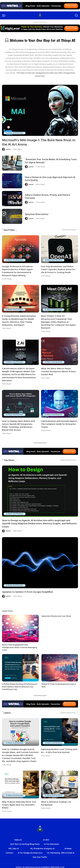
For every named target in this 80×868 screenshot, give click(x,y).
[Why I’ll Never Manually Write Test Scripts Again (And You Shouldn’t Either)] (21, 782)
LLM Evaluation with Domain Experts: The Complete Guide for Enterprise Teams (59, 423)
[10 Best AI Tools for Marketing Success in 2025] (60, 666)
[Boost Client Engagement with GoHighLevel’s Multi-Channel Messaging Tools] (20, 626)
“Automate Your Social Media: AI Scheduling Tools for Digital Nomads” (49, 161)
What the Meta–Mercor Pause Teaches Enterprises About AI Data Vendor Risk (58, 371)
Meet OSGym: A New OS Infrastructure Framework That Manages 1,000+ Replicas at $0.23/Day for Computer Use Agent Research (58, 321)
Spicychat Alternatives (37, 214)
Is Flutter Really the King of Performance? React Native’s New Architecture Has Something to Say (20, 685)
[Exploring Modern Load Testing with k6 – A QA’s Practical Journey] (60, 730)
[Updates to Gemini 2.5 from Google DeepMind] (40, 561)
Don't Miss (9, 230)
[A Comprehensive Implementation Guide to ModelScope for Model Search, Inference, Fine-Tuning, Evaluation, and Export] (21, 298)
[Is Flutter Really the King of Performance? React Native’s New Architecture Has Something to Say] (20, 666)
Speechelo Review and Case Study (56, 614)
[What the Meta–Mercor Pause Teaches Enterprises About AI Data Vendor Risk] (60, 350)
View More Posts (70, 230)
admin (8, 149)
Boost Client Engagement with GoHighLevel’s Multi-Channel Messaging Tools (19, 645)
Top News (9, 459)
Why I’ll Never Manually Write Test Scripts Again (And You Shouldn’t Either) (19, 802)
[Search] (76, 15)
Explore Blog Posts (69, 459)
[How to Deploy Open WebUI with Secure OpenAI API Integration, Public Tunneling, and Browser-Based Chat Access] (21, 403)
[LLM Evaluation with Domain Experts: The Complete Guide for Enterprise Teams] (60, 403)
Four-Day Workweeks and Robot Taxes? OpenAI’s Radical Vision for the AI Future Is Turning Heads (58, 269)
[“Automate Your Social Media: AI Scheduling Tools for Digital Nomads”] (12, 163)
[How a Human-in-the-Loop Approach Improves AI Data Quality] (12, 181)
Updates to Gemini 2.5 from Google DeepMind (27, 590)
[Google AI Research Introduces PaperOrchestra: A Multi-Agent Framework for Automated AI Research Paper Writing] (21, 249)
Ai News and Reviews (15, 133)
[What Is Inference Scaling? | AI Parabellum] (60, 782)
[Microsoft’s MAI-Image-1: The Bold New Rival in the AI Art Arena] (40, 110)
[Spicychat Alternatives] (12, 216)
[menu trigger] (5, 15)
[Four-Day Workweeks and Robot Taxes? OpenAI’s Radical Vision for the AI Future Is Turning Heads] (60, 249)
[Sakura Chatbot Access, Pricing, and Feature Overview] (12, 198)
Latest (7, 711)
